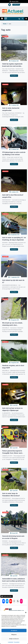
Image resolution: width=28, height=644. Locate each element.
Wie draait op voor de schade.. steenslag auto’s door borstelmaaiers (13, 324)
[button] (26, 612)
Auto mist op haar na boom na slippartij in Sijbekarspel (12, 409)
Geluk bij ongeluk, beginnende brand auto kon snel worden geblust (12, 65)
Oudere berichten (7, 596)
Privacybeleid (17, 642)
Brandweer (5, 36)
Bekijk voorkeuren (14, 639)
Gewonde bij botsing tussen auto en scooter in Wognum (13, 537)
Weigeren (14, 635)
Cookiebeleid (11, 642)
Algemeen (5, 299)
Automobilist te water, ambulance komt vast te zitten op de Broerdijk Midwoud (14, 580)
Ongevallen (5, 84)
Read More (14, 76)
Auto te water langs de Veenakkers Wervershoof (11, 495)
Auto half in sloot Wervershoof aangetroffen (13, 196)
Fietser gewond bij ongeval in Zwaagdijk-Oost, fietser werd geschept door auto (12, 452)
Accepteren (14, 630)
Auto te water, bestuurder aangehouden (11, 109)
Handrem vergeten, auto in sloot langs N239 (13, 367)
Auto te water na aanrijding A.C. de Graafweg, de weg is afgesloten (14, 239)
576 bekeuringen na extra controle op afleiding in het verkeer (14, 153)
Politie (4, 129)
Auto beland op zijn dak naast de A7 (13, 281)
